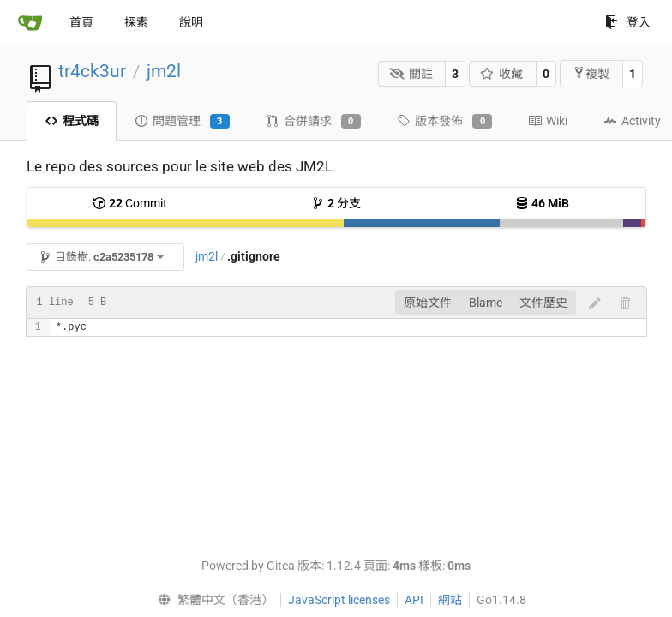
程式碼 (72, 121)
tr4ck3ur (92, 71)
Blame (486, 303)
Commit (130, 203)
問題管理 (182, 122)
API (414, 600)
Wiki (548, 121)
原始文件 (428, 303)
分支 (336, 203)
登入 (628, 22)
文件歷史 (543, 303)
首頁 (81, 22)
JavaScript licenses (339, 600)
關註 (411, 74)
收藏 (502, 74)
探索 (136, 22)
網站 (450, 600)
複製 (591, 73)
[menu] (211, 600)
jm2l (164, 71)
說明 (191, 22)
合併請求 (313, 122)
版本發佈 (444, 122)
